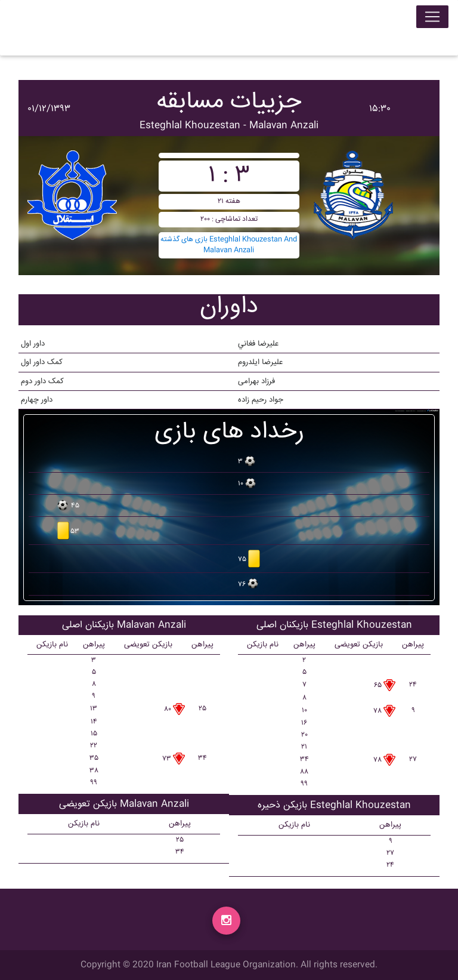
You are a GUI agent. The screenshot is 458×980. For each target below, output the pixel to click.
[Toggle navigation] (432, 19)
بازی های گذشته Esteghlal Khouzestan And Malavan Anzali (229, 245)
